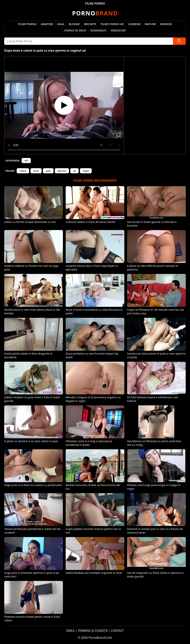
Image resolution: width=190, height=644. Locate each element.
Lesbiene (134, 24)
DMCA (71, 631)
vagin (86, 171)
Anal (61, 24)
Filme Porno (27, 24)
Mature (150, 24)
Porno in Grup (75, 30)
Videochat (118, 30)
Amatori (47, 24)
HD (26, 161)
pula (48, 171)
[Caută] (179, 41)
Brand (95, 13)
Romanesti (98, 30)
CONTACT (117, 631)
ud (74, 171)
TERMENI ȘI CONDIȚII (93, 631)
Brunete (90, 24)
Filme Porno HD (112, 24)
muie (36, 171)
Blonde (74, 24)
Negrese (166, 24)
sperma (62, 171)
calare (23, 171)
